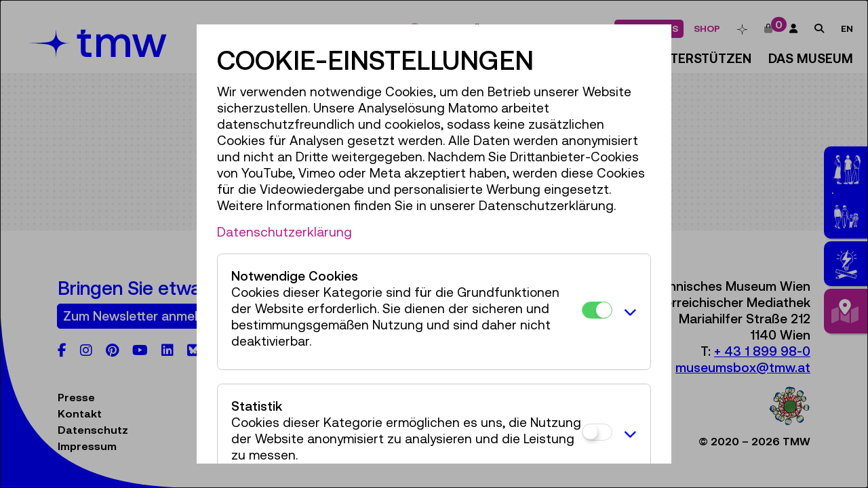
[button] (628, 312)
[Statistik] (597, 432)
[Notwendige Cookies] (597, 310)
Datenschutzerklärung (284, 232)
